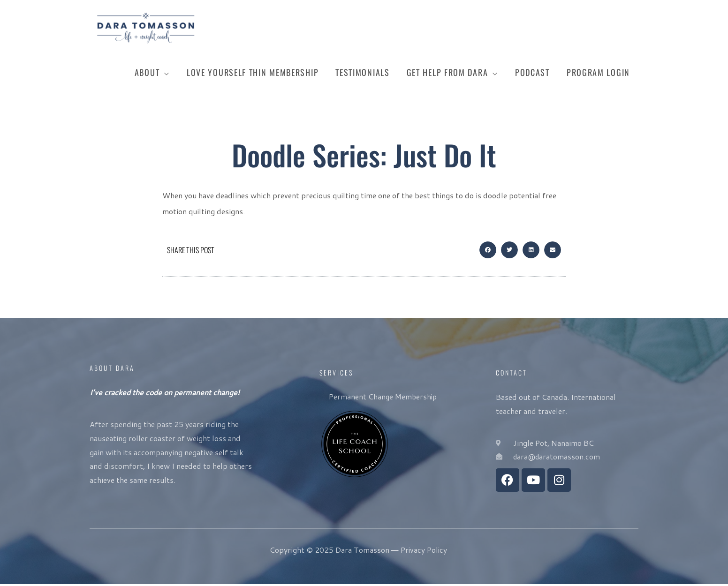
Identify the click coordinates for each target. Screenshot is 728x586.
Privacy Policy (424, 552)
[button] (488, 252)
